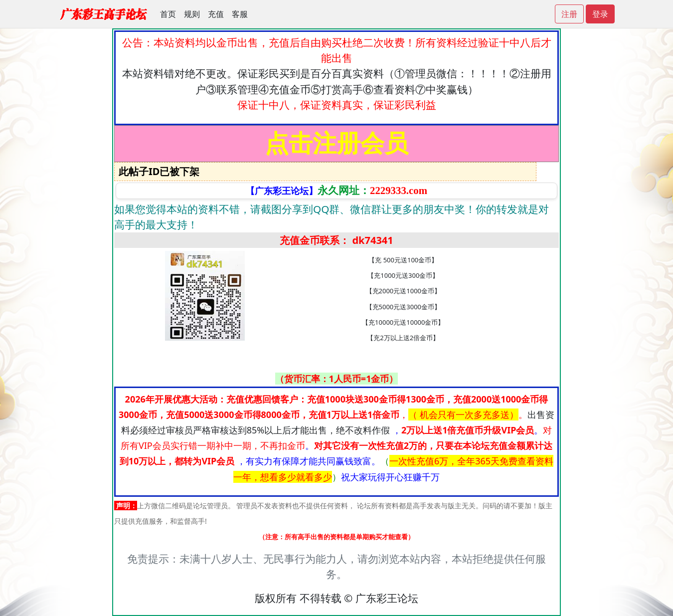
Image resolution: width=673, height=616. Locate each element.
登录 (600, 14)
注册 (569, 14)
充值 (216, 14)
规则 (192, 14)
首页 (168, 14)
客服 (240, 14)
